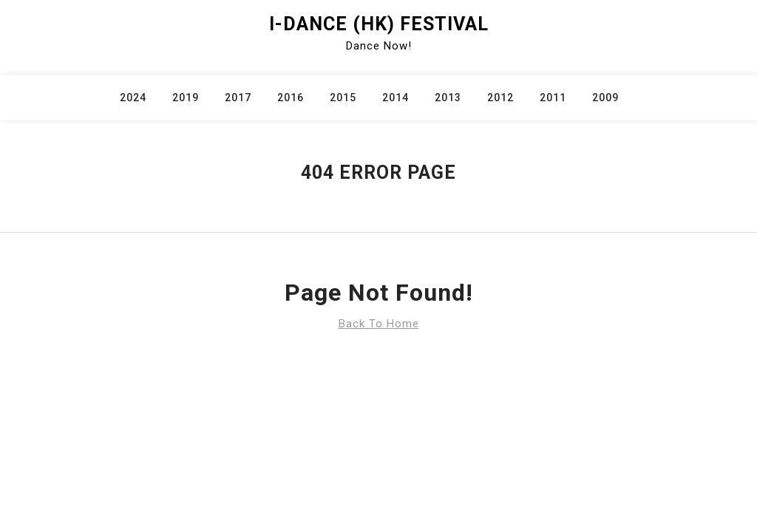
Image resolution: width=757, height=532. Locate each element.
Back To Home (379, 324)
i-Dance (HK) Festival (379, 24)
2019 (186, 98)
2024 (133, 98)
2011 (553, 98)
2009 (605, 98)
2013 (448, 98)
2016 (291, 98)
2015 (343, 98)
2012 (500, 98)
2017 (238, 98)
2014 (396, 98)
